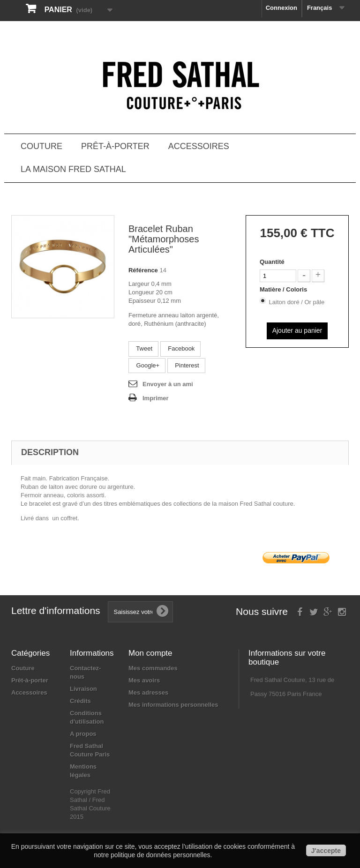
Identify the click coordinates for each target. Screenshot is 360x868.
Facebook (181, 348)
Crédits (80, 701)
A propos (83, 734)
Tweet (143, 348)
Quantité (272, 262)
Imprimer (156, 398)
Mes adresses (148, 692)
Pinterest (186, 365)
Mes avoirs (144, 680)
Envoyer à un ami (168, 384)
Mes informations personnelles (173, 705)
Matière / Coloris (284, 289)
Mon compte (150, 653)
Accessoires (199, 146)
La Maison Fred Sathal (73, 169)
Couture (41, 146)
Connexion (281, 8)
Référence (143, 270)
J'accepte (326, 851)
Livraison (83, 689)
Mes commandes (153, 668)
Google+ (147, 365)
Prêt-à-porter (115, 146)
